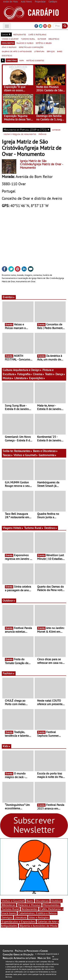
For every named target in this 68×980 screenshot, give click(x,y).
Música (8, 378)
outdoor (42, 39)
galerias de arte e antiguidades (17, 51)
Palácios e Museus (29, 905)
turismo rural (28, 39)
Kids (7, 746)
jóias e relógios (9, 47)
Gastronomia (48, 455)
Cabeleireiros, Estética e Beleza (38, 913)
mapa (21, 60)
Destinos (51, 528)
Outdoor (9, 600)
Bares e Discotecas (45, 451)
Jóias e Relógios (39, 917)
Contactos (8, 951)
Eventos (9, 297)
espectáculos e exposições (31, 47)
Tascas (8, 455)
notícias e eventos (35, 60)
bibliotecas (54, 39)
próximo (43, 134)
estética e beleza (44, 43)
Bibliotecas (9, 905)
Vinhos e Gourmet (26, 455)
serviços (51, 51)
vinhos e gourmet (10, 39)
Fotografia (25, 374)
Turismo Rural (34, 528)
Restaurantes (23, 451)
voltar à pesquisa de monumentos (20, 134)
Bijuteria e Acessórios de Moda (39, 926)
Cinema (39, 374)
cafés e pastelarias (37, 34)
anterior (56, 130)
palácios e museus (25, 43)
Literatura (21, 378)
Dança (60, 374)
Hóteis (18, 528)
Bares (30, 901)
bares (60, 51)
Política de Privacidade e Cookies (31, 951)
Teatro (50, 374)
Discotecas (42, 901)
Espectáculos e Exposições (18, 922)
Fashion (9, 673)
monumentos (8, 43)
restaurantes (20, 34)
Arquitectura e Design (27, 370)
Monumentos (51, 905)
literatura (39, 51)
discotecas (7, 55)
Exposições (37, 378)
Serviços (7, 917)
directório (12, 60)
